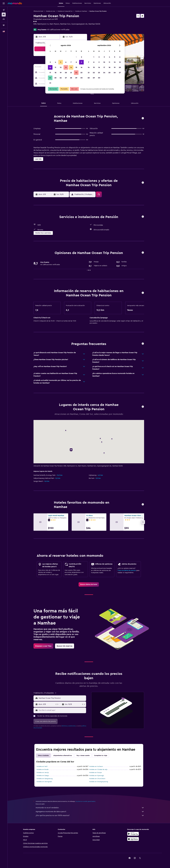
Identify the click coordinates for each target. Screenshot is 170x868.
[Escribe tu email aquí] (62, 710)
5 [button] (61, 62)
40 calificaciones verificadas (58, 30)
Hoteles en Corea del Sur (65, 11)
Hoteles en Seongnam (44, 782)
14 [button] (71, 67)
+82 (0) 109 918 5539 (42, 27)
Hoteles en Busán (43, 770)
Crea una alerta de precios (127, 570)
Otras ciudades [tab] (43, 756)
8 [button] (76, 62)
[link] (89, 584)
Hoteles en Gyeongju (97, 776)
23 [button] (81, 73)
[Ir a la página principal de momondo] (15, 3)
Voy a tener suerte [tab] (83, 756)
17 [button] (50, 73)
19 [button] (61, 73)
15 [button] (76, 67)
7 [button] (71, 62)
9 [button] (81, 62)
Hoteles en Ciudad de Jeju (98, 770)
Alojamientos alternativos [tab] (63, 756)
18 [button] (55, 73)
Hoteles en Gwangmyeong (99, 782)
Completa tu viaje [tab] (101, 756)
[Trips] (4, 25)
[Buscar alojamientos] (4, 15)
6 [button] (66, 62)
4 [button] (55, 62)
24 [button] (50, 78)
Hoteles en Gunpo (96, 773)
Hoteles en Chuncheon (97, 779)
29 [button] (76, 78)
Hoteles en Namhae (81, 11)
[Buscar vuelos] (4, 10)
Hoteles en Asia (50, 11)
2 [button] (81, 57)
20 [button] (66, 73)
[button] (4, 3)
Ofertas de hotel (38, 11)
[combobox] (62, 698)
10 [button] (50, 67)
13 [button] (66, 67)
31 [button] (50, 83)
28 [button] (71, 78)
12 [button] (61, 67)
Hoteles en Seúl (42, 766)
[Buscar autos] (4, 19)
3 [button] (50, 62)
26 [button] (61, 78)
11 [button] (55, 67)
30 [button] (81, 78)
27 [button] (66, 78)
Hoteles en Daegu (43, 776)
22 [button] (76, 73)
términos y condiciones (69, 726)
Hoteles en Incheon (96, 766)
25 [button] (55, 78)
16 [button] (81, 67)
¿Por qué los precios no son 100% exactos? (90, 815)
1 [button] (76, 57)
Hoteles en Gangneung (45, 779)
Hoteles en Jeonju (43, 773)
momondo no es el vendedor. (90, 808)
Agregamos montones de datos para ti (90, 812)
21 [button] (71, 73)
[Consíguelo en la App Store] (133, 839)
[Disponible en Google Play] (133, 834)
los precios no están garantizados (85, 801)
